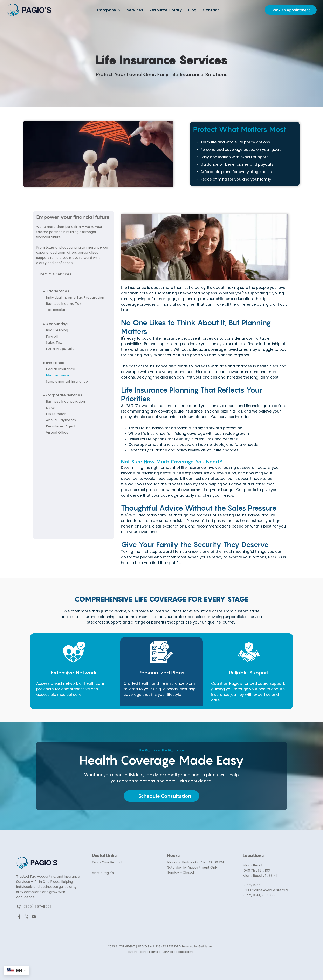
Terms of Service (161, 952)
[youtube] (34, 917)
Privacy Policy (136, 952)
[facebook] (19, 917)
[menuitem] (109, 8)
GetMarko (205, 946)
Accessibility (184, 952)
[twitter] (27, 917)
